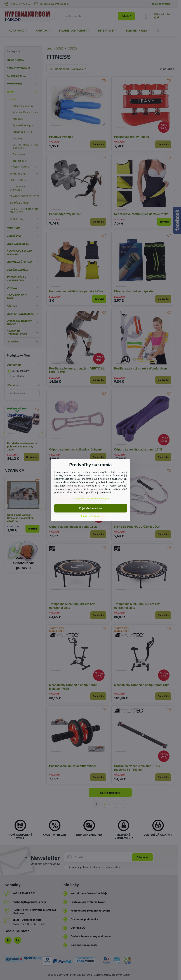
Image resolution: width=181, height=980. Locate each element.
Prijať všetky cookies (90, 508)
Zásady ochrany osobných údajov (90, 499)
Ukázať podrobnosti (90, 516)
